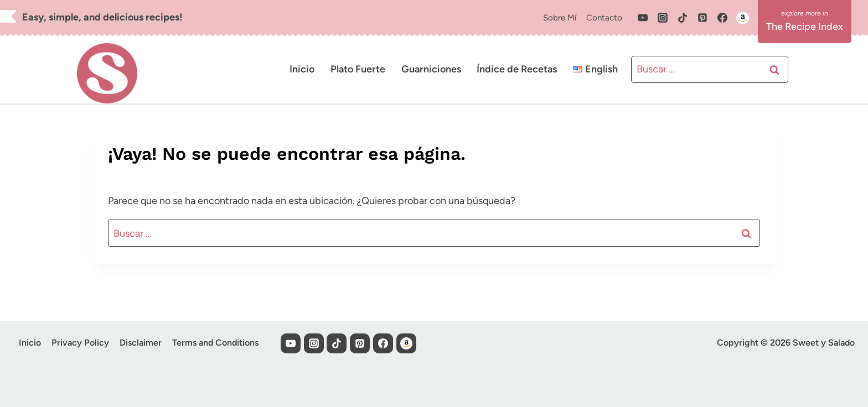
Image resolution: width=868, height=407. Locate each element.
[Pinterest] (702, 18)
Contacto (604, 18)
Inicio (302, 69)
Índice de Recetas (517, 69)
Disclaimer (141, 343)
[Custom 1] (742, 18)
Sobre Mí (560, 18)
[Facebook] (722, 18)
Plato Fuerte (358, 69)
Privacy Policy (80, 343)
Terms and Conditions (215, 343)
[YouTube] (643, 18)
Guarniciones (431, 69)
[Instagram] (663, 18)
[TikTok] (683, 18)
